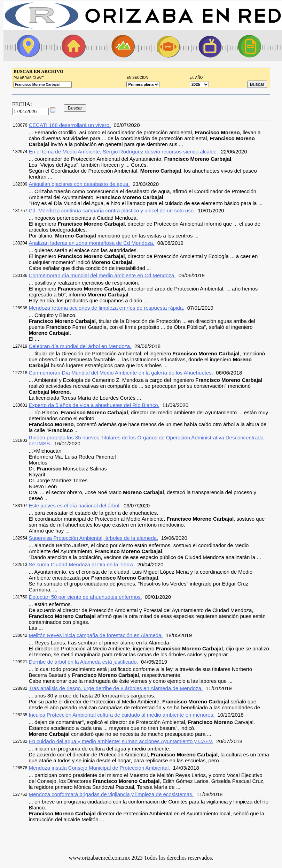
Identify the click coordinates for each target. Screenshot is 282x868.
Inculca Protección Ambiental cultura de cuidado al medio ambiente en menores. (122, 715)
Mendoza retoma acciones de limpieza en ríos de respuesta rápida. (106, 308)
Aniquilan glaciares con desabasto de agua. (79, 184)
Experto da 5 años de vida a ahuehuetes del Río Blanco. (94, 405)
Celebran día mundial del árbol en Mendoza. (80, 346)
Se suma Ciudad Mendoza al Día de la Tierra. (81, 564)
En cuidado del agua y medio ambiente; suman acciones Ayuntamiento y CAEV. (121, 741)
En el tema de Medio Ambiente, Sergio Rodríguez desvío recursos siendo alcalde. (123, 152)
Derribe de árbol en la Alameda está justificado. (83, 662)
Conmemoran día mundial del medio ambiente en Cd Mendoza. (102, 275)
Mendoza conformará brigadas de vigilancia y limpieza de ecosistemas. (111, 794)
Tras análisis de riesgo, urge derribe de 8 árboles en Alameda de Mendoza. (116, 688)
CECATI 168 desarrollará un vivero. (70, 125)
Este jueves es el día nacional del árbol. (75, 505)
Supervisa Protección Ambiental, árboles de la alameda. (93, 538)
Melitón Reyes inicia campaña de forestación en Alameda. (96, 635)
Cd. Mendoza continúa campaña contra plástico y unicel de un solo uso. (112, 210)
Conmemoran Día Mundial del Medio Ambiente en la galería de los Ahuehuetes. (121, 373)
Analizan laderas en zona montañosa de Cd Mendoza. (91, 243)
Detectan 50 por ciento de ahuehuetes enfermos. (85, 597)
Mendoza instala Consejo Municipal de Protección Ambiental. (99, 768)
